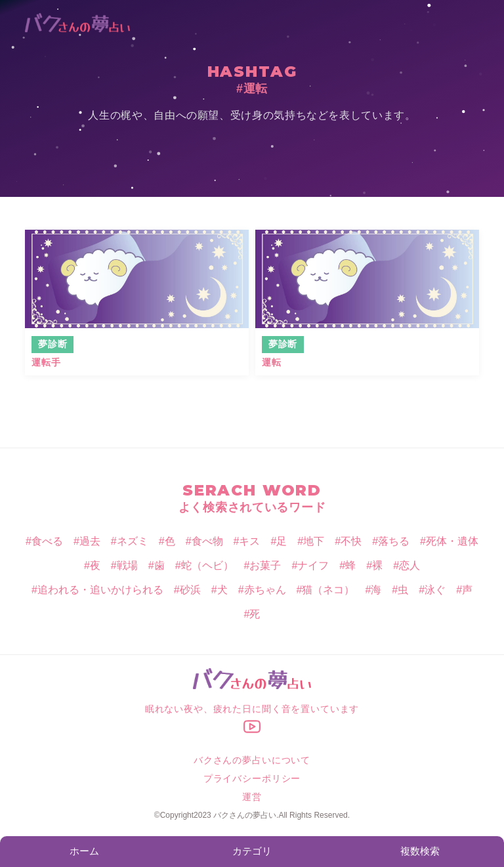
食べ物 (207, 541)
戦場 (127, 565)
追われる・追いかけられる (100, 590)
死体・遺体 (452, 541)
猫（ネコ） (328, 590)
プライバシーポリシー (252, 778)
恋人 (409, 565)
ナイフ (313, 565)
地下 (314, 541)
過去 (90, 541)
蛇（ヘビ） (207, 565)
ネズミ (133, 541)
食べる (47, 541)
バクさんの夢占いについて (252, 760)
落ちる (394, 541)
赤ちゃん (265, 590)
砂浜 (190, 590)
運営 (252, 797)
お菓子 (265, 565)
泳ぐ (435, 590)
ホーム (84, 851)
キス (249, 541)
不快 (351, 541)
